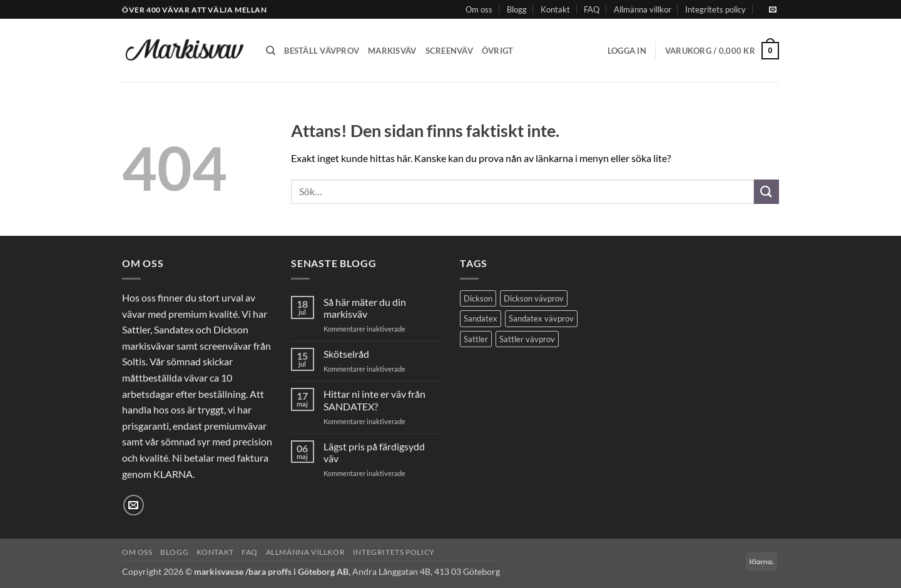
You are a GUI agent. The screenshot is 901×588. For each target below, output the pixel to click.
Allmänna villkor (643, 9)
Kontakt (555, 9)
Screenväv (449, 51)
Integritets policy (715, 9)
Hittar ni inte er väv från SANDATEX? (374, 400)
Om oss (479, 9)
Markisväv (392, 51)
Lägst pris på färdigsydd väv (374, 452)
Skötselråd (346, 354)
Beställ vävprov (322, 51)
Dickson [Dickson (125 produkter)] (478, 298)
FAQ (592, 9)
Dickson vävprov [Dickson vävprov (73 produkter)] (534, 298)
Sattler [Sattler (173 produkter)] (476, 339)
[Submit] (766, 192)
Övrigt (498, 51)
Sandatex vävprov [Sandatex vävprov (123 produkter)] (541, 318)
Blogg (517, 9)
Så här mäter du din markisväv (365, 308)
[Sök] (271, 51)
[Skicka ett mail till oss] (773, 10)
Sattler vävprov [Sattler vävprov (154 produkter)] (527, 339)
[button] (627, 51)
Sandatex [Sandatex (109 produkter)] (481, 318)
